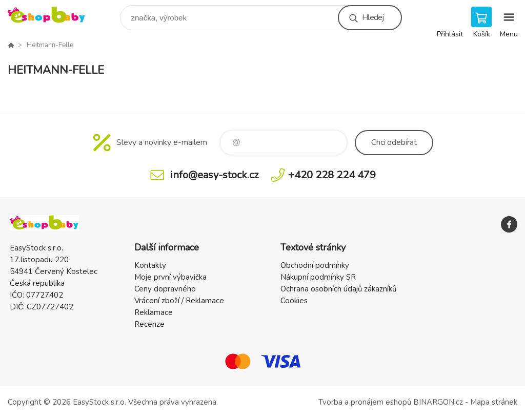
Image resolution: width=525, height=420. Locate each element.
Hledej (373, 17)
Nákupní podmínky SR (318, 277)
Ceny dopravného (165, 289)
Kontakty (150, 265)
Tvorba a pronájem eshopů (365, 402)
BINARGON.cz (438, 402)
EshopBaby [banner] (53, 15)
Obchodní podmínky (315, 265)
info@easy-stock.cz (214, 175)
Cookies (294, 301)
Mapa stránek (494, 402)
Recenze (149, 324)
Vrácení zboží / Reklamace (179, 301)
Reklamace (154, 312)
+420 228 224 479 (332, 175)
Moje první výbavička (170, 277)
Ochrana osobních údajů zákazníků (338, 289)
